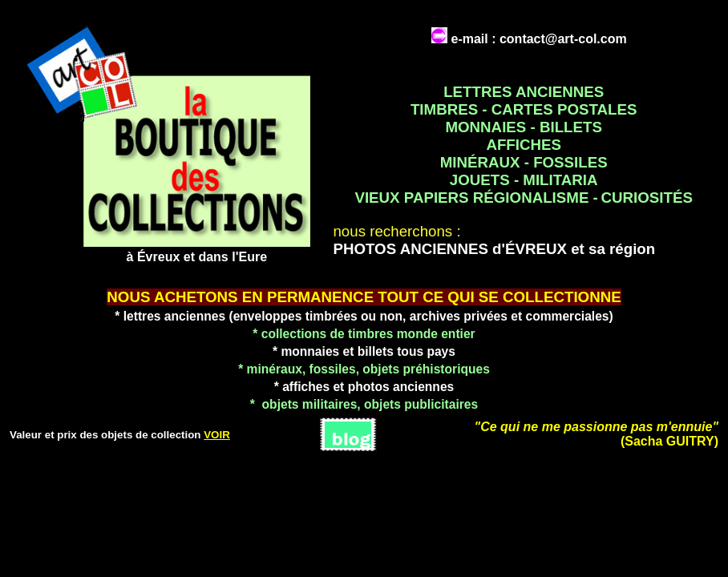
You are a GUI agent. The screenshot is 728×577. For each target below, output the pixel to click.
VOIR (217, 435)
